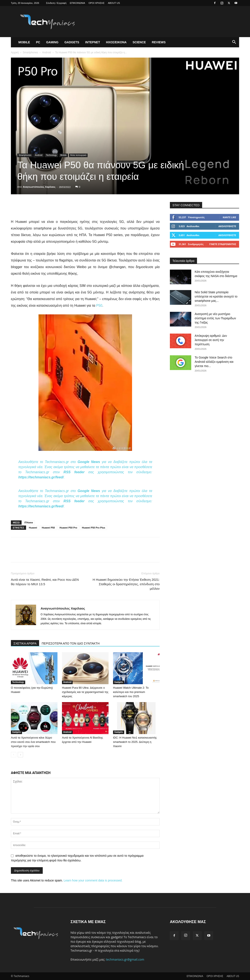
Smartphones (30, 52)
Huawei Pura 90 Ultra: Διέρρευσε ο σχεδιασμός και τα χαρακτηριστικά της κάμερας (85, 692)
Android (46, 52)
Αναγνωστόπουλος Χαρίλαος (39, 187)
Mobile (24, 42)
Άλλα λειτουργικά (78, 155)
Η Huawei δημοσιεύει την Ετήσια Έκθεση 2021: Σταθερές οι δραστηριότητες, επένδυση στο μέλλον (126, 584)
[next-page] (20, 755)
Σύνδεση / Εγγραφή (56, 3)
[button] (234, 43)
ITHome (29, 523)
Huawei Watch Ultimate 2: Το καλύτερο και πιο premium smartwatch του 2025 (131, 692)
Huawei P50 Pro (68, 528)
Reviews (159, 42)
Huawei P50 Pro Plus (93, 528)
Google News (89, 462)
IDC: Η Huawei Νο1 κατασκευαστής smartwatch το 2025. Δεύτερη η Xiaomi (135, 742)
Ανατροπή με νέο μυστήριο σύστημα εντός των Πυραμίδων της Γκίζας (215, 318)
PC (38, 42)
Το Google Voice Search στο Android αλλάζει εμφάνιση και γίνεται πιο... (214, 362)
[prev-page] (14, 755)
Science (139, 42)
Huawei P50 (48, 528)
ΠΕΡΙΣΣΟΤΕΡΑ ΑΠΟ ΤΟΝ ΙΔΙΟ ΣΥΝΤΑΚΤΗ (71, 643)
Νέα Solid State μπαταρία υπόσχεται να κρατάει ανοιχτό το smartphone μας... (216, 296)
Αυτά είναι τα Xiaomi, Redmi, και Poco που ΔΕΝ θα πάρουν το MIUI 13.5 (45, 582)
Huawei (33, 528)
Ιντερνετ (93, 42)
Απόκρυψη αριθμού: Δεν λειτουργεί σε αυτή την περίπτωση (211, 340)
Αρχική (15, 52)
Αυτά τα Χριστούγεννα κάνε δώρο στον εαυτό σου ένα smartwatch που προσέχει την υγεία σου (33, 742)
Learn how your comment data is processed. (93, 880)
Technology (51, 155)
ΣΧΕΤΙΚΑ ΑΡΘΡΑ (25, 643)
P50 (99, 306)
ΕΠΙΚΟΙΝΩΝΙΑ (77, 3)
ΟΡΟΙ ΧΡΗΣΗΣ (96, 3)
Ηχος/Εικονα (116, 42)
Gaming (52, 42)
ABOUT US (114, 3)
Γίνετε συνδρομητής (223, 244)
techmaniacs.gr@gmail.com (125, 959)
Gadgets (72, 42)
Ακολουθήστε (227, 226)
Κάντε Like (229, 217)
